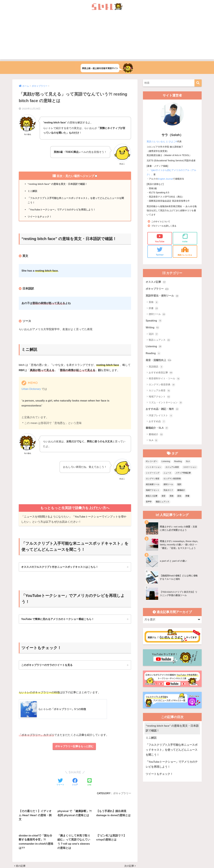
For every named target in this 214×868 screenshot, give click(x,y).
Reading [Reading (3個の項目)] (178, 464)
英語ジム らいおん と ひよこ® (162, 141)
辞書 (154, 309)
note (185, 238)
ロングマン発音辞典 (162, 387)
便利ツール (157, 315)
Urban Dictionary (32, 391)
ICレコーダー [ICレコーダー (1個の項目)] (152, 464)
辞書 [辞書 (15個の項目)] (187, 499)
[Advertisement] (107, 37)
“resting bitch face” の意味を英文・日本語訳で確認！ (59, 184)
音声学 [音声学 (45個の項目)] (149, 505)
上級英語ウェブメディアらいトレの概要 (72, 854)
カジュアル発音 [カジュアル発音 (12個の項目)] (172, 470)
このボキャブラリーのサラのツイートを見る (47, 667)
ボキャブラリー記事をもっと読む (74, 749)
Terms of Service (132, 861)
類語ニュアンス (160, 342)
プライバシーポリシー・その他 (146, 854)
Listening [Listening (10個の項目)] (166, 464)
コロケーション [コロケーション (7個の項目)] (190, 470)
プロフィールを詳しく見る (165, 226)
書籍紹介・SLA (158, 431)
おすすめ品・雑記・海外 (163, 411)
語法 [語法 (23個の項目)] (179, 499)
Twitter (160, 251)
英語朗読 (156, 369)
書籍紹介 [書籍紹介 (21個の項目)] (181, 493)
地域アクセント (160, 399)
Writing (153, 329)
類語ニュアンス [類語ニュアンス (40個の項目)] (163, 505)
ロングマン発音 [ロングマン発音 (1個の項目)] (153, 482)
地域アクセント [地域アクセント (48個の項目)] (153, 493)
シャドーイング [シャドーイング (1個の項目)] (153, 476)
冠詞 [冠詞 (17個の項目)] (179, 487)
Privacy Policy (119, 861)
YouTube (160, 238)
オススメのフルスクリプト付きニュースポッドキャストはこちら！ (60, 568)
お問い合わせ (102, 854)
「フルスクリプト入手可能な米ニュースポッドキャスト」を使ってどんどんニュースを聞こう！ (76, 201)
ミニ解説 (33, 191)
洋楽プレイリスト (161, 418)
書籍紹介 (156, 437)
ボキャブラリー (158, 289)
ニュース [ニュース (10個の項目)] (167, 476)
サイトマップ (120, 854)
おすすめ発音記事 (161, 375)
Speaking (154, 322)
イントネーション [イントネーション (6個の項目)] (154, 470)
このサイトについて (161, 221)
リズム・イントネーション (166, 405)
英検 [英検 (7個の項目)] (171, 499)
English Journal (166, 178)
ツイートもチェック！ (40, 218)
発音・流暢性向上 (159, 362)
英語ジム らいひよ (185, 251)
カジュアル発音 (160, 393)
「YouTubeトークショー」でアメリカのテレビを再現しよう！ (64, 211)
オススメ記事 (156, 282)
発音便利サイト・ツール (164, 381)
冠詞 (154, 336)
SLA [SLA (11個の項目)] (188, 464)
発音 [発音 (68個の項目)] (163, 499)
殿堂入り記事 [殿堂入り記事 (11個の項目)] (152, 499)
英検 (154, 303)
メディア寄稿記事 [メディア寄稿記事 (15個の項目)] (183, 476)
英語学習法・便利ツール (163, 297)
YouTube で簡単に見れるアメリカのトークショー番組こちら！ (58, 621)
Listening (154, 348)
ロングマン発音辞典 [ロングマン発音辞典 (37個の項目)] (172, 482)
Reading (154, 355)
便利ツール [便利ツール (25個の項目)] (168, 487)
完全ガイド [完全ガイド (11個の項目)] (168, 493)
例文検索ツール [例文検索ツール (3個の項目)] (153, 487)
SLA (153, 443)
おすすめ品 (157, 424)
